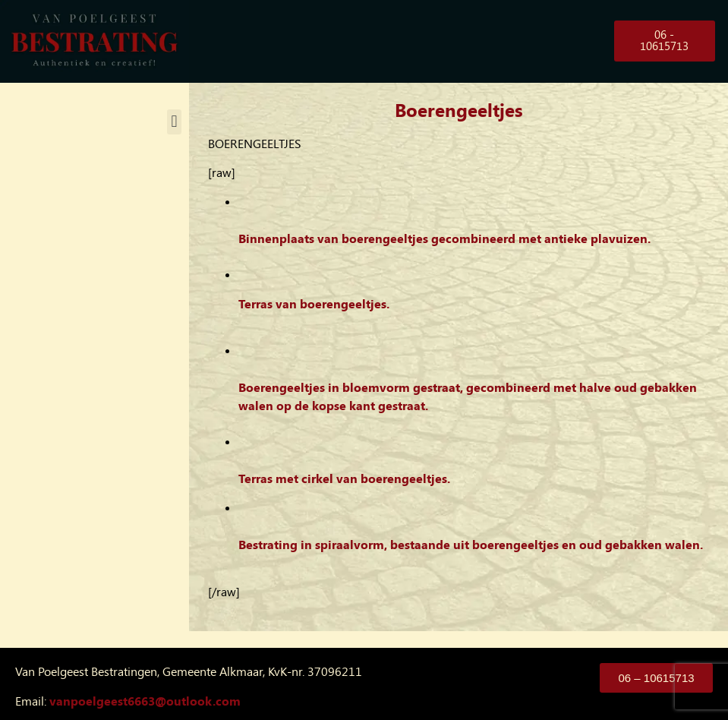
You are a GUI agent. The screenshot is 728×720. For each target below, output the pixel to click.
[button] (174, 122)
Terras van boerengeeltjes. (314, 304)
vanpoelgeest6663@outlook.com (145, 701)
